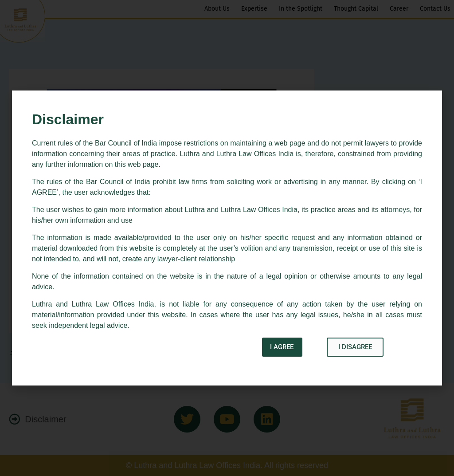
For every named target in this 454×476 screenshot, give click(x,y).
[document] (227, 238)
